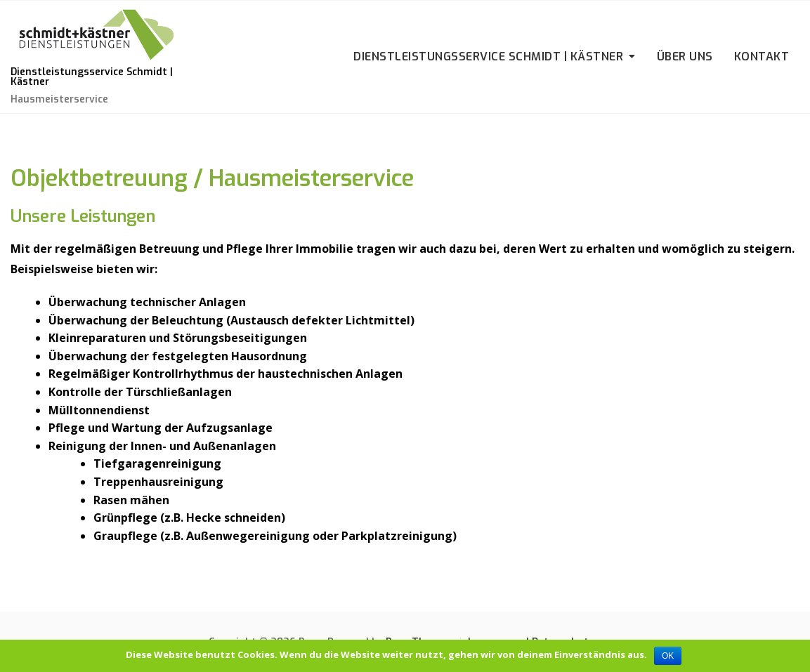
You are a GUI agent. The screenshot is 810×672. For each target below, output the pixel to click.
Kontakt (762, 57)
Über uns (685, 57)
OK (668, 656)
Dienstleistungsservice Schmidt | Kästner (92, 77)
